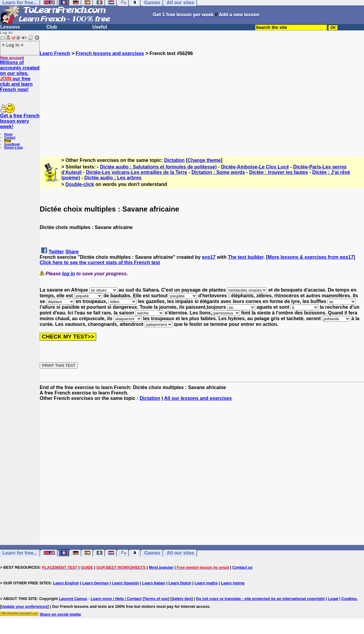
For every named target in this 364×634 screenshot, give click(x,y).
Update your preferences (24, 606)
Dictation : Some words (218, 172)
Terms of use (156, 599)
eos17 (209, 257)
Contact (10, 138)
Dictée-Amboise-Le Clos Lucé (255, 167)
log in (69, 274)
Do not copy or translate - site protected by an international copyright (260, 599)
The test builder (246, 257)
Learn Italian (154, 583)
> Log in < (13, 45)
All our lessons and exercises (198, 398)
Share (72, 252)
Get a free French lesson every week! (20, 121)
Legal (333, 599)
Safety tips (182, 599)
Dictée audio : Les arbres (113, 178)
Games (152, 553)
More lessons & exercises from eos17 (311, 257)
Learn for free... (20, 553)
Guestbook (12, 144)
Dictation (174, 160)
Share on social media (60, 614)
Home (8, 134)
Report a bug (14, 148)
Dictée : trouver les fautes (279, 172)
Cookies (349, 599)
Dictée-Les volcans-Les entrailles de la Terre (137, 172)
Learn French (55, 53)
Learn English (66, 583)
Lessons (10, 27)
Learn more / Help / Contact (116, 599)
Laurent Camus (73, 599)
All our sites (180, 553)
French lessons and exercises (110, 53)
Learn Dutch (180, 583)
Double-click (80, 184)
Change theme (204, 160)
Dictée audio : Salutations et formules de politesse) (159, 167)
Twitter (56, 252)
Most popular (161, 567)
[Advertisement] (202, 98)
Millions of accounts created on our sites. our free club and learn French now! (20, 76)
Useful (100, 27)
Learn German (95, 583)
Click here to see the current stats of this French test (100, 263)
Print (8, 141)
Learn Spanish (125, 583)
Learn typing (233, 583)
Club (52, 27)
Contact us (242, 567)
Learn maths (206, 583)
